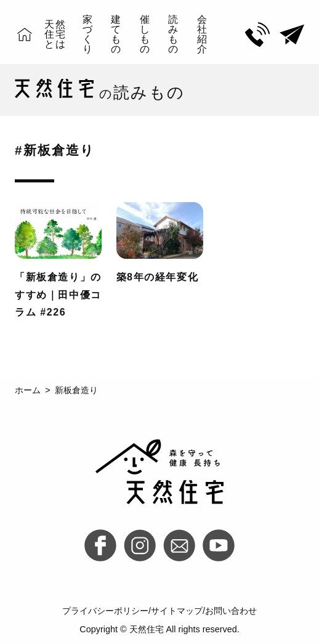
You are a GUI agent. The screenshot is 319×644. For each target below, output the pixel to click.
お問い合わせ (231, 611)
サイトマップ (177, 611)
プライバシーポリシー (105, 611)
